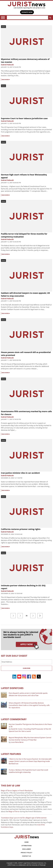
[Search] (27, 18)
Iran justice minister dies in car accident (20, 473)
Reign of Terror (14, 811)
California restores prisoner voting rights (21, 529)
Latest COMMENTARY (14, 719)
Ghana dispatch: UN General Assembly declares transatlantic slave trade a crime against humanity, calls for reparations (29, 705)
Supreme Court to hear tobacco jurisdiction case (24, 118)
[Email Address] (26, 662)
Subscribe (27, 668)
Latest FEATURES (11, 754)
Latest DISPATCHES (12, 688)
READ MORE (6, 79)
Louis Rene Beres (17, 742)
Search (50, 18)
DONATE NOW (27, 12)
